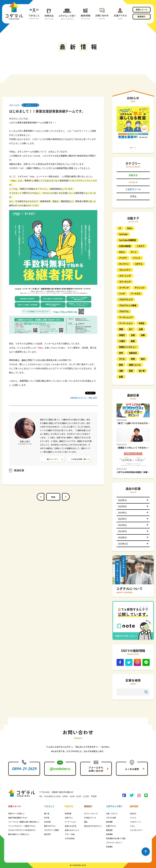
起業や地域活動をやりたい (18, 818)
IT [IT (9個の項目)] (120, 228)
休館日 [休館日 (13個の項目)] (122, 335)
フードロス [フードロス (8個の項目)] (136, 294)
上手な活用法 (70, 838)
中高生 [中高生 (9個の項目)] (142, 323)
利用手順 (68, 814)
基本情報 (109, 822)
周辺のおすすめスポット (93, 826)
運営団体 (109, 830)
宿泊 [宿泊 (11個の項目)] (143, 359)
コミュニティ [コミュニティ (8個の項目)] (125, 270)
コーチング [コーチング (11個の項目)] (124, 288)
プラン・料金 (70, 834)
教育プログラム (50, 826)
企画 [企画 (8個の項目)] (141, 329)
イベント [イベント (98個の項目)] (137, 258)
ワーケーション (70, 822)
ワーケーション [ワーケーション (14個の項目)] (126, 323)
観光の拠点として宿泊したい (19, 834)
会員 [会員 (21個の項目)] (133, 335)
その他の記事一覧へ (79, 459)
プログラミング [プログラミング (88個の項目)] (126, 300)
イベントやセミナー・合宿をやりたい (22, 826)
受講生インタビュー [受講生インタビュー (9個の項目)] (128, 347)
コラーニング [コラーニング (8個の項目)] (125, 276)
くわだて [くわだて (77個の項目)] (141, 246)
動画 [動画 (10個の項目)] (133, 341)
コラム (133, 196)
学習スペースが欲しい (16, 814)
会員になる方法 (70, 826)
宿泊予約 (47, 834)
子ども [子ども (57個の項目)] (122, 359)
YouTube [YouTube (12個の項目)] (123, 234)
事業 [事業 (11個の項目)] (121, 329)
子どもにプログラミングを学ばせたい (22, 830)
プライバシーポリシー (114, 843)
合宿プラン (69, 818)
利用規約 (109, 847)
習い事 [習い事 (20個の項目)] (142, 371)
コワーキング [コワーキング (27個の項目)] (125, 282)
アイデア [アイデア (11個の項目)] (123, 258)
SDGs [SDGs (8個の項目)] (130, 228)
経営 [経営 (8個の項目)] (131, 371)
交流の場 (47, 822)
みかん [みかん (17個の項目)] (122, 252)
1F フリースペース (91, 814)
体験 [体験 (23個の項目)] (143, 335)
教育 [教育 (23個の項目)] (121, 365)
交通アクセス (111, 826)
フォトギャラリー (136, 830)
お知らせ (133, 175)
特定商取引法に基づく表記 (116, 838)
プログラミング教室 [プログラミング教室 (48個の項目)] (128, 305)
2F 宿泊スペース (90, 818)
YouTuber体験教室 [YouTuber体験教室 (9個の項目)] (128, 240)
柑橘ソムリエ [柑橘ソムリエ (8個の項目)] (135, 365)
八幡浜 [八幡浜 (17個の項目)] (122, 341)
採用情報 (109, 834)
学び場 (47, 818)
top (53, 497)
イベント (133, 182)
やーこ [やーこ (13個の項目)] (134, 252)
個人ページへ (52, 459)
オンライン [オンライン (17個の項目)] (124, 264)
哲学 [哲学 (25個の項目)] (121, 353)
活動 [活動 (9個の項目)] (121, 371)
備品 (86, 822)
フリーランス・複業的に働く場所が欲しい (24, 822)
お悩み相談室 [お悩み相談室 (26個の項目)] (125, 246)
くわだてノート (133, 189)
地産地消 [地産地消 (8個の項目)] (133, 353)
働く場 (47, 814)
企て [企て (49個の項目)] (131, 329)
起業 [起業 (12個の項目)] (121, 377)
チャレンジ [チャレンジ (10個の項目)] (140, 288)
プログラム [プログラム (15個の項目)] (124, 311)
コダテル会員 (111, 818)
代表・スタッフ (112, 814)
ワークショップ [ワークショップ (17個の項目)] (126, 317)
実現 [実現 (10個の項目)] (133, 359)
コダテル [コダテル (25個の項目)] (139, 264)
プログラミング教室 (51, 830)
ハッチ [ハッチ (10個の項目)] (122, 294)
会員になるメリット (72, 830)
